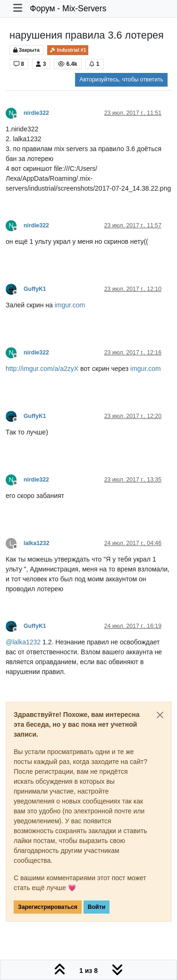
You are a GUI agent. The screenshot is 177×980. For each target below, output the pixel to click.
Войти (97, 907)
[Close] (160, 715)
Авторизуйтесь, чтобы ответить (121, 80)
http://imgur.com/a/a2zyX (42, 369)
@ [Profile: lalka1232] (23, 642)
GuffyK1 (35, 289)
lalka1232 (37, 543)
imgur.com (70, 305)
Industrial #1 (68, 50)
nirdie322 (36, 113)
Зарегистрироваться (48, 907)
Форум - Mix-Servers (68, 8)
